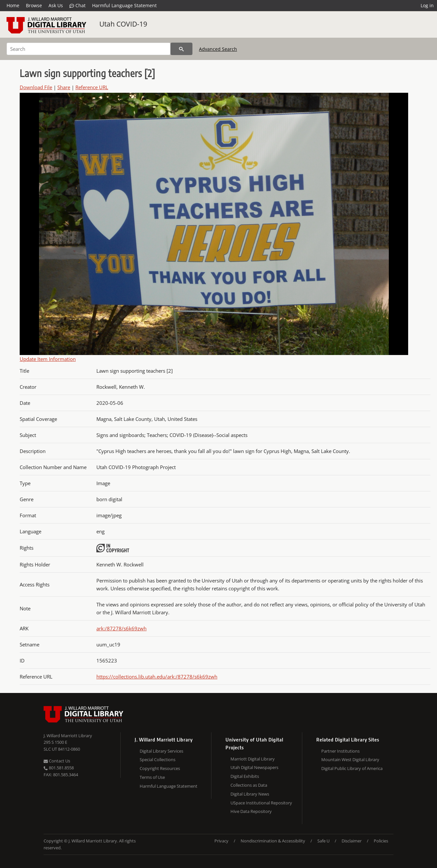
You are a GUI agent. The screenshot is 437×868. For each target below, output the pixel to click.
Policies (381, 841)
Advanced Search (218, 49)
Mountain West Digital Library (350, 759)
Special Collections (158, 759)
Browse (34, 5)
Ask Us (56, 5)
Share (64, 87)
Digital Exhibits (245, 776)
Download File (36, 87)
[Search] (89, 49)
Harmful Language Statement (124, 5)
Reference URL (92, 87)
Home (13, 5)
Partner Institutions (340, 751)
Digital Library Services (161, 751)
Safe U (323, 841)
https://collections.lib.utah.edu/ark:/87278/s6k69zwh (157, 677)
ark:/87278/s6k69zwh (121, 628)
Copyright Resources (160, 768)
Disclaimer (352, 841)
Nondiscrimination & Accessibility (273, 841)
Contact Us (57, 761)
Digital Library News (250, 794)
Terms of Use (152, 777)
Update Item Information (48, 359)
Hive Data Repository (251, 811)
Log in (427, 5)
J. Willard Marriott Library (68, 736)
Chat (78, 6)
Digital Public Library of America (352, 768)
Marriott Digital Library (253, 759)
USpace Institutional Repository (261, 803)
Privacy (221, 841)
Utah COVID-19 (123, 24)
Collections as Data (249, 785)
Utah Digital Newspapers (254, 767)
